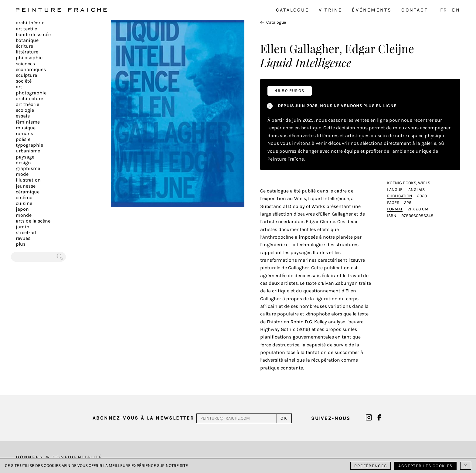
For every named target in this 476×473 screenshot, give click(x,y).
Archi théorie (30, 23)
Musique (26, 128)
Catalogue (292, 10)
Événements (372, 10)
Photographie (31, 93)
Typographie (29, 145)
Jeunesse (26, 186)
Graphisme (28, 168)
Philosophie (29, 58)
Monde (24, 215)
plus (21, 244)
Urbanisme (28, 151)
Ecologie (25, 110)
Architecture (29, 99)
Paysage (25, 157)
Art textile (26, 29)
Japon (22, 209)
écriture (24, 46)
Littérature (27, 52)
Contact (415, 10)
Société (24, 81)
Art (19, 87)
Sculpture (26, 75)
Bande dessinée (33, 34)
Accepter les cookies (425, 466)
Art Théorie (27, 104)
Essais (23, 116)
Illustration (28, 180)
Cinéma (24, 197)
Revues (23, 238)
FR (444, 10)
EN (456, 10)
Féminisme (28, 122)
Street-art (26, 232)
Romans (24, 133)
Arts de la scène (33, 221)
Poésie (23, 139)
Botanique (27, 40)
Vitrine (330, 10)
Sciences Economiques (31, 66)
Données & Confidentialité (59, 457)
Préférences (371, 466)
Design (23, 163)
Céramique (28, 192)
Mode (22, 174)
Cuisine (24, 203)
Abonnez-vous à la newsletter (144, 418)
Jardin (23, 227)
